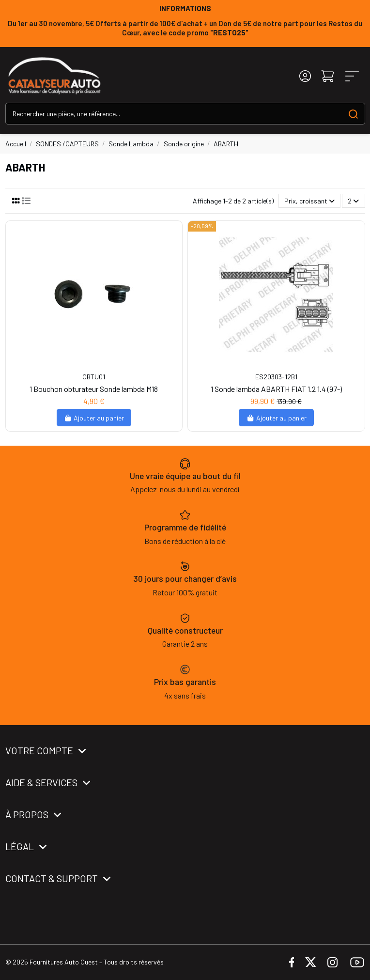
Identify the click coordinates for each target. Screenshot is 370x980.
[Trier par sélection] (309, 201)
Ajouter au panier (94, 418)
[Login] (305, 76)
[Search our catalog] (353, 114)
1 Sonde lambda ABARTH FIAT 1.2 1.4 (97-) (276, 389)
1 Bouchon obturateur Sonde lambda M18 (94, 389)
